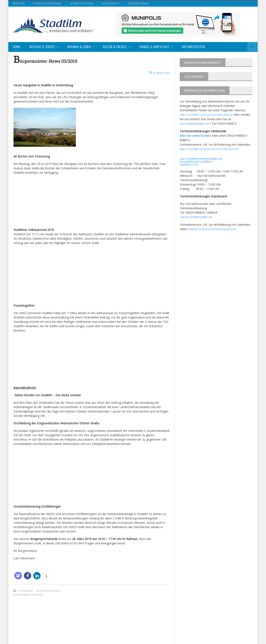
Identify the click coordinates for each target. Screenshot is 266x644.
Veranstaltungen (138, 4)
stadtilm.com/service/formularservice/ (213, 228)
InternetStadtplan (82, 4)
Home (17, 47)
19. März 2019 (158, 73)
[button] (18, 575)
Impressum (19, 4)
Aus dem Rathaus (48, 591)
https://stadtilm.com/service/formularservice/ (210, 148)
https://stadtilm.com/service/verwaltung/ (207, 115)
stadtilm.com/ (189, 164)
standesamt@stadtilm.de (196, 216)
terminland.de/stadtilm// (196, 161)
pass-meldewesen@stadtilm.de (201, 158)
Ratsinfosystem (193, 47)
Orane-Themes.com (95, 630)
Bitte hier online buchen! (196, 135)
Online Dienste (110, 4)
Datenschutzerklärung (47, 4)
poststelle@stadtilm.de (195, 123)
